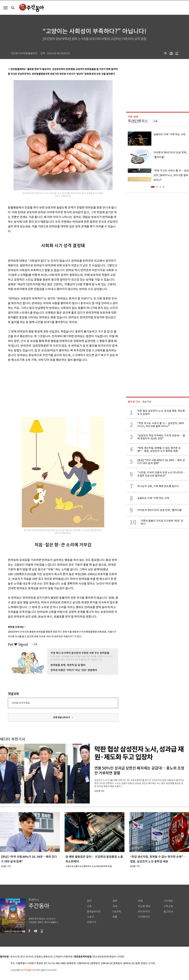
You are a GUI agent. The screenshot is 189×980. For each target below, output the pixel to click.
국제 (115, 906)
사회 (89, 906)
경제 (115, 901)
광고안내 (168, 912)
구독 (35, 644)
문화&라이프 (94, 912)
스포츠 (90, 917)
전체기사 (92, 922)
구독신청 (168, 906)
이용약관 (68, 957)
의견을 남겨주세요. (21, 703)
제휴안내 (48, 957)
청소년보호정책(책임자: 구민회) (109, 957)
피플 (115, 917)
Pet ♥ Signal (18, 644)
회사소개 (15, 957)
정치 (89, 901)
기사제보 (168, 901)
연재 (140, 901)
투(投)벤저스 (138, 121)
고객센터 (58, 957)
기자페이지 (144, 917)
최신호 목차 (144, 906)
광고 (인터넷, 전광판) (31, 957)
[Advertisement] (52, 389)
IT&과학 (117, 912)
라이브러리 (144, 912)
